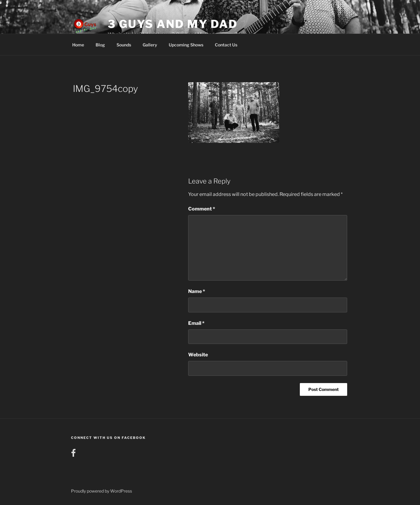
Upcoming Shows (186, 45)
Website (198, 355)
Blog (100, 45)
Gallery (150, 45)
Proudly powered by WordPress (102, 491)
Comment (202, 209)
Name (197, 291)
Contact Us (226, 45)
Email (196, 323)
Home (78, 45)
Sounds (124, 45)
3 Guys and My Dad (173, 24)
